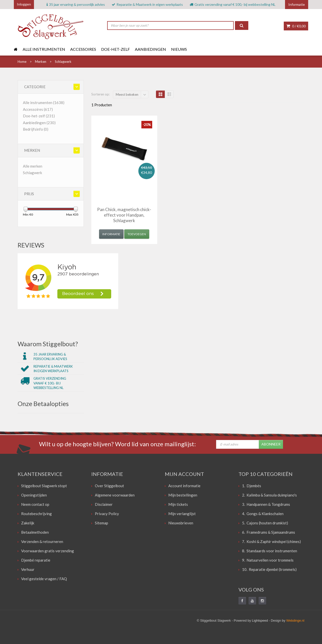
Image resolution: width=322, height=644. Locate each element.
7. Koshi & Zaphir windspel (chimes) (271, 541)
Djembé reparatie (36, 560)
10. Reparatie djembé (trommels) (269, 569)
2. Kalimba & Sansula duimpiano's (269, 495)
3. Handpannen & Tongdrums (266, 504)
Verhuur (28, 569)
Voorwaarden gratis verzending (48, 551)
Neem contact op (35, 504)
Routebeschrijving (36, 514)
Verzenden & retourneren (42, 541)
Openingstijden (34, 495)
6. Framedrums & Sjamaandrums (269, 532)
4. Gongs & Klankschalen (263, 514)
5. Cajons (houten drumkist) (265, 523)
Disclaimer (104, 504)
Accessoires (83, 49)
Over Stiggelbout (109, 486)
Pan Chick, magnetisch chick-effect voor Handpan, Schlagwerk (124, 215)
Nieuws (179, 49)
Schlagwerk (32, 173)
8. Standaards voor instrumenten (270, 551)
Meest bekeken (127, 94)
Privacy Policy (107, 514)
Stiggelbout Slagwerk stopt (44, 486)
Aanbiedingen (150, 49)
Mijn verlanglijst (182, 514)
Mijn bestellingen (183, 495)
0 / (296, 26)
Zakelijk (28, 523)
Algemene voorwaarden (115, 495)
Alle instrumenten (44, 49)
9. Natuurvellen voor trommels (268, 560)
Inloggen (24, 4)
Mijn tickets (178, 504)
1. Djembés (252, 486)
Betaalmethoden (35, 532)
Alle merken (33, 166)
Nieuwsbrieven (181, 523)
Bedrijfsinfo (36, 129)
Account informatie (184, 486)
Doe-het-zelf (115, 49)
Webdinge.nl (295, 621)
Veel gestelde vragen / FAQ (44, 579)
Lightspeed (260, 621)
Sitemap (102, 523)
